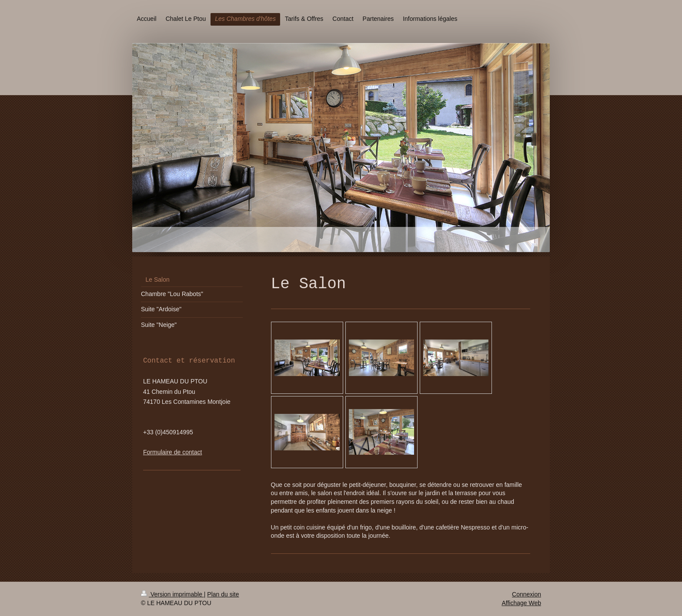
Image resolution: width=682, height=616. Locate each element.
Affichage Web (521, 603)
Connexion (527, 594)
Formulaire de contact (172, 452)
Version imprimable (172, 594)
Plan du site (223, 594)
